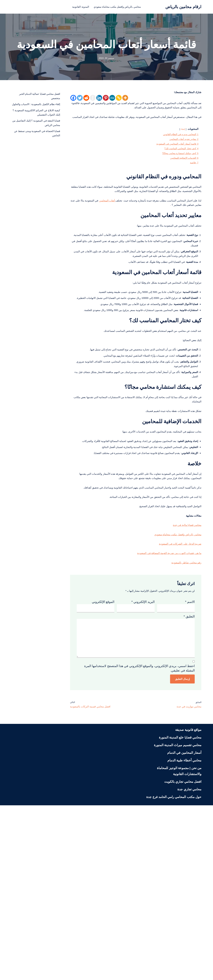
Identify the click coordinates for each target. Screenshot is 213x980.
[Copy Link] (119, 99)
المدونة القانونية (75, 7)
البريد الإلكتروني (143, 752)
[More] (125, 99)
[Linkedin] (99, 99)
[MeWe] (112, 99)
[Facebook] (73, 99)
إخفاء (179, 142)
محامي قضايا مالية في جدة (184, 665)
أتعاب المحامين (84, 236)
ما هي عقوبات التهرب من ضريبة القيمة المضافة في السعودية (161, 698)
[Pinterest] (106, 99)
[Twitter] (80, 99)
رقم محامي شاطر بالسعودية (183, 709)
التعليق (189, 769)
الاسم (190, 752)
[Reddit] (86, 99)
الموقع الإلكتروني (103, 752)
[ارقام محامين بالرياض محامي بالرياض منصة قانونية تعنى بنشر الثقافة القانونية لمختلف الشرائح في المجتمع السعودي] (183, 7)
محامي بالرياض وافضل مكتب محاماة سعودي (119, 7)
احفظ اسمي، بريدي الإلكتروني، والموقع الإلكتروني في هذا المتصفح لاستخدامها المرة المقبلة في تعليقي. (139, 838)
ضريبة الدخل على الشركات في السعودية (175, 687)
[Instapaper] (93, 99)
